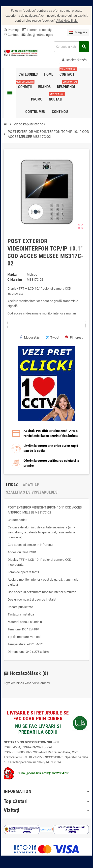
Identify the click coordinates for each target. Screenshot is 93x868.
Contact (11, 35)
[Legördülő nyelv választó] (78, 32)
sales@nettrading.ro (39, 35)
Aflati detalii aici (67, 21)
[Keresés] (71, 47)
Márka (12, 275)
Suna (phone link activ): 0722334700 (36, 773)
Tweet (52, 337)
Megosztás (30, 337)
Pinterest (74, 337)
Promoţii (12, 30)
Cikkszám (15, 280)
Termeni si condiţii (37, 30)
